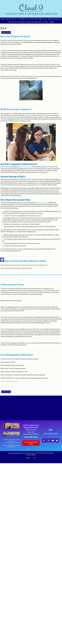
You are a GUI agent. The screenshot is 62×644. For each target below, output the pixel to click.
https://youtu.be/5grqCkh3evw (10, 381)
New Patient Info (53, 19)
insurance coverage (41, 203)
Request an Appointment (34, 22)
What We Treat (10, 19)
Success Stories (33, 19)
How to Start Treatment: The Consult (15, 36)
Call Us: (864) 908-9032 (31, 443)
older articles (6, 32)
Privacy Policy (32, 455)
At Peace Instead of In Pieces (12, 284)
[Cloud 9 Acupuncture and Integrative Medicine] (31, 409)
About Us (42, 19)
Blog (47, 22)
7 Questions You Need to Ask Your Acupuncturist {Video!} (23, 261)
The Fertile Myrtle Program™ (17, 22)
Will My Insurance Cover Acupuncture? (16, 109)
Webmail (28, 458)
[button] (2, 260)
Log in (35, 458)
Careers (52, 22)
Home (3, 19)
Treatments (21, 19)
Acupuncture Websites (14, 453)
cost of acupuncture (26, 167)
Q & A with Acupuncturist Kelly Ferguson (17, 355)
